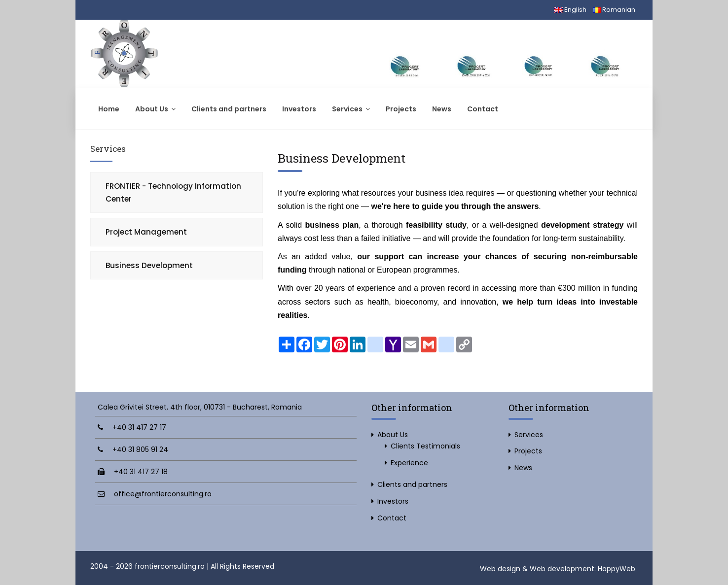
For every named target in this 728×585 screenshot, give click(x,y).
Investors (299, 109)
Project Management (146, 232)
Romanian (614, 10)
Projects (401, 109)
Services (351, 109)
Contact (483, 109)
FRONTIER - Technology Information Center (173, 192)
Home (109, 109)
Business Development (149, 265)
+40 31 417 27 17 (139, 427)
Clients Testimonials (425, 446)
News (442, 109)
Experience (409, 463)
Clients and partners (229, 109)
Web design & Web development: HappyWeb (558, 569)
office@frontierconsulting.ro (163, 494)
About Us (155, 109)
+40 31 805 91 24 (140, 449)
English (570, 10)
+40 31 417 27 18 (141, 472)
